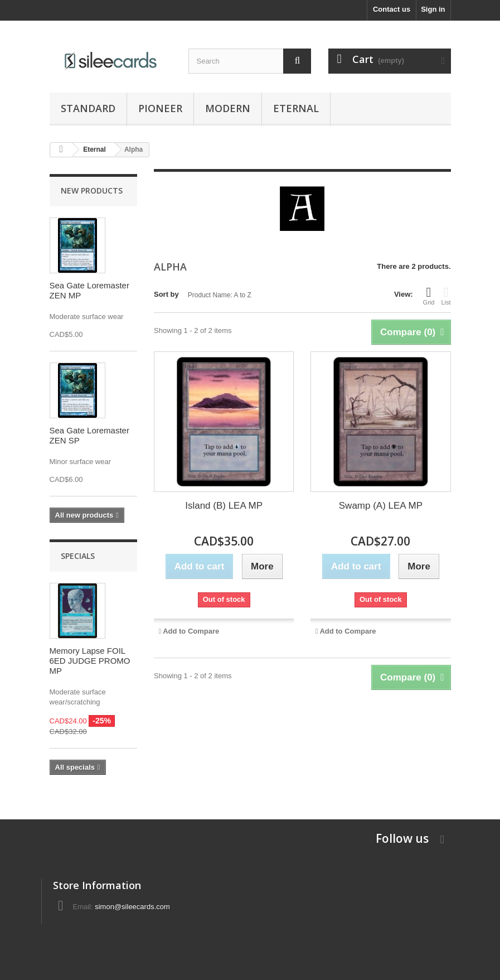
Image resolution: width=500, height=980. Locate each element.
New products (92, 190)
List (446, 296)
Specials (78, 556)
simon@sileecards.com (132, 907)
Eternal (296, 108)
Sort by (166, 294)
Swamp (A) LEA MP (381, 506)
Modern (228, 108)
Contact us (392, 9)
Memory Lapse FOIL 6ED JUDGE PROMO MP (90, 661)
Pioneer (160, 108)
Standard (88, 108)
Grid (429, 296)
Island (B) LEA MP (224, 506)
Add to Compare (191, 631)
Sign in (433, 9)
